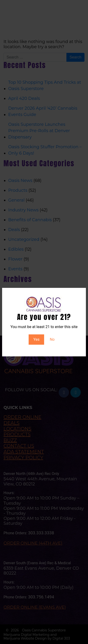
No (52, 339)
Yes (36, 339)
